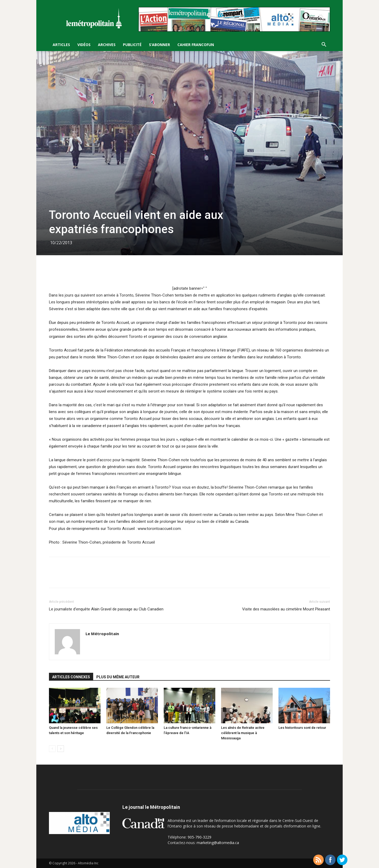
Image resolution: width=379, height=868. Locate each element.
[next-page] (61, 749)
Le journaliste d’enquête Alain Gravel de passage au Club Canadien (106, 609)
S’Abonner (159, 45)
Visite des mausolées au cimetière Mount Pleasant (286, 609)
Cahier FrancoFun (196, 45)
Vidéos (84, 45)
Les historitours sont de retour (302, 728)
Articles (61, 45)
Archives (107, 45)
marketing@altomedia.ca (218, 843)
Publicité (132, 45)
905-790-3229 (200, 837)
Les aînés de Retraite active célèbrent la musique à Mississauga (243, 733)
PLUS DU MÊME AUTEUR (118, 677)
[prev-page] (52, 749)
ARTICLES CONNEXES (71, 677)
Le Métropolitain (102, 634)
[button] (324, 45)
